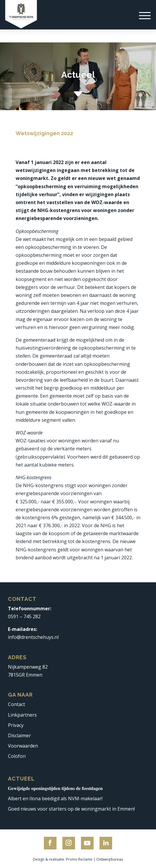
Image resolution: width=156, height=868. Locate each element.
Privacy (16, 725)
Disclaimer (19, 735)
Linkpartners (22, 715)
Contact (16, 704)
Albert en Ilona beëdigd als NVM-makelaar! (55, 798)
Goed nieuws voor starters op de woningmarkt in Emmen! (71, 809)
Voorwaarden (23, 746)
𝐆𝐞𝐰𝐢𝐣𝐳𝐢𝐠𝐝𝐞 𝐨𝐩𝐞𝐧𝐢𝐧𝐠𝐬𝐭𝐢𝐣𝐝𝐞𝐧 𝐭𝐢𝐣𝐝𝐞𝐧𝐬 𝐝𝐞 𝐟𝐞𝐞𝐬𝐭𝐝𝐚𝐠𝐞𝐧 (55, 788)
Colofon (17, 756)
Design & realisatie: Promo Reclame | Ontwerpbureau (78, 859)
